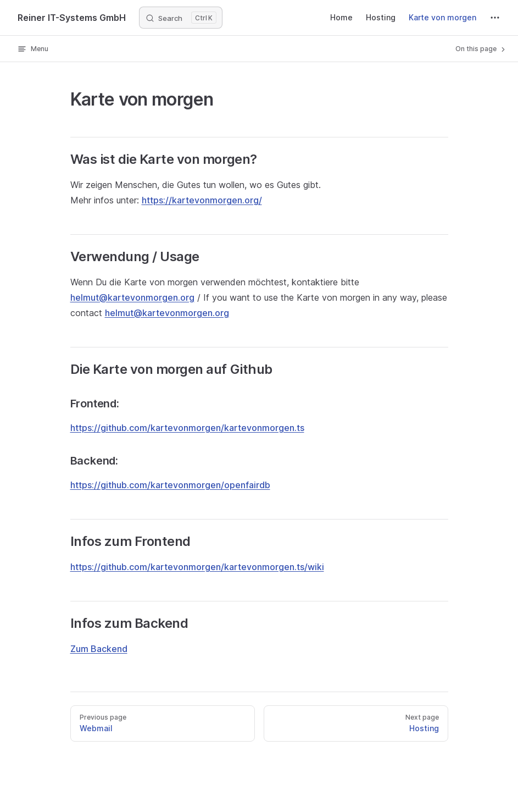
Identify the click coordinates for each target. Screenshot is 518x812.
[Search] (181, 18)
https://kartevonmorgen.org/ (202, 200)
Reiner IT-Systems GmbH (72, 18)
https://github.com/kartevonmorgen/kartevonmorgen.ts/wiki (197, 567)
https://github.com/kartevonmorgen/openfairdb (170, 485)
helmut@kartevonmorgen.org (132, 297)
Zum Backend (99, 649)
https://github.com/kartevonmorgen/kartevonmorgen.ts (187, 428)
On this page (481, 49)
